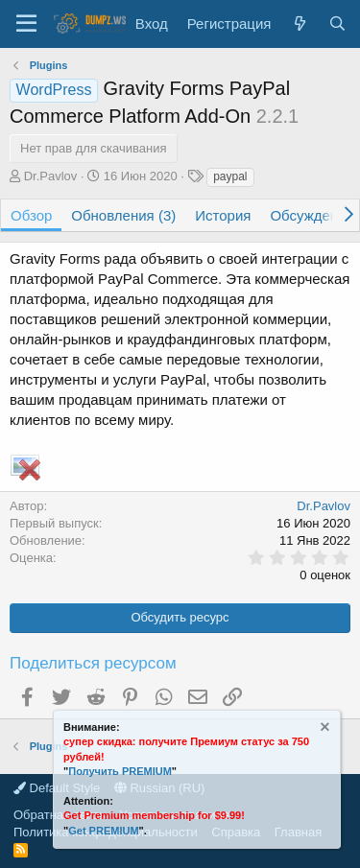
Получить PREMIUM (120, 771)
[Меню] (26, 24)
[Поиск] (337, 23)
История (223, 215)
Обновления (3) (123, 215)
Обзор (31, 215)
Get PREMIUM (103, 831)
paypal (230, 176)
